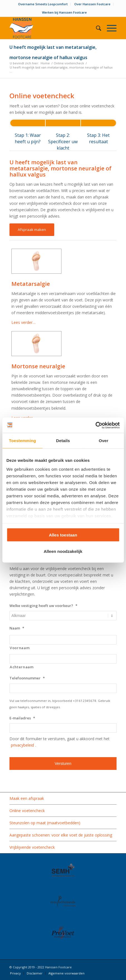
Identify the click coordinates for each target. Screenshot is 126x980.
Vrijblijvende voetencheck (32, 847)
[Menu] (109, 28)
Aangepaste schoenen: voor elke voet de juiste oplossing (61, 835)
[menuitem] (43, 4)
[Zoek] (96, 28)
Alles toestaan (63, 535)
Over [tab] (104, 441)
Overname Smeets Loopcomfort (43, 4)
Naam (17, 628)
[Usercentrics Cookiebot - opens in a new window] (95, 425)
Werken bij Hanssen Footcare (64, 12)
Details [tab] (63, 441)
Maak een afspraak (27, 798)
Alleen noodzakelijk (63, 551)
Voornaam (20, 648)
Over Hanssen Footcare (92, 4)
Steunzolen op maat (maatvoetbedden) (45, 823)
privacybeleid (22, 745)
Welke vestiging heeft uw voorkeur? (43, 606)
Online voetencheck (27, 811)
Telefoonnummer (27, 678)
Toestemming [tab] (23, 441)
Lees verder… (24, 322)
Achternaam (22, 667)
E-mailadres (22, 718)
